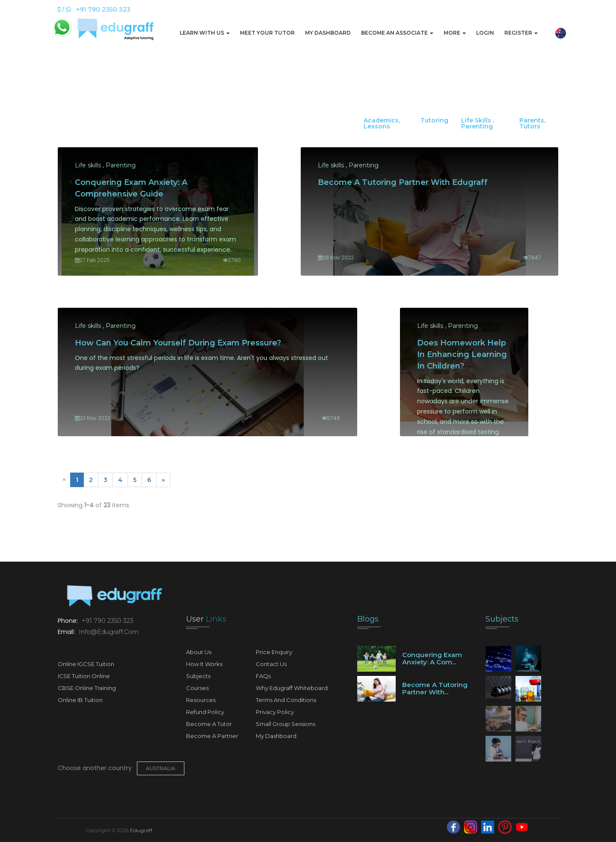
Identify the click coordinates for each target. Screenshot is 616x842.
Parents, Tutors (532, 123)
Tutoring (434, 120)
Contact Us (271, 664)
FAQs (263, 676)
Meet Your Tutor (267, 33)
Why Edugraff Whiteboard (292, 688)
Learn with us (205, 33)
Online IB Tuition (80, 700)
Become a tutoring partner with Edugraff (403, 182)
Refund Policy (205, 712)
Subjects (198, 676)
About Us (199, 652)
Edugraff (141, 830)
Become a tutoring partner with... (435, 688)
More (455, 33)
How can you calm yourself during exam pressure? (178, 343)
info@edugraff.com (108, 632)
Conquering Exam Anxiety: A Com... (432, 658)
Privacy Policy (275, 712)
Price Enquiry (274, 652)
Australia (161, 768)
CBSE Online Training (87, 688)
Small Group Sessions (286, 724)
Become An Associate (397, 33)
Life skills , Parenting (478, 123)
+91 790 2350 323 (107, 621)
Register (521, 33)
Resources (201, 700)
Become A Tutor (209, 724)
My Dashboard (328, 33)
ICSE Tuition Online (84, 676)
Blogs (368, 619)
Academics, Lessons (382, 123)
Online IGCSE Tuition (86, 664)
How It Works (204, 664)
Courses (197, 688)
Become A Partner (212, 736)
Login (485, 33)
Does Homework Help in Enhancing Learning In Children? (462, 354)
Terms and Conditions (286, 700)
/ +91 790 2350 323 (94, 9)
